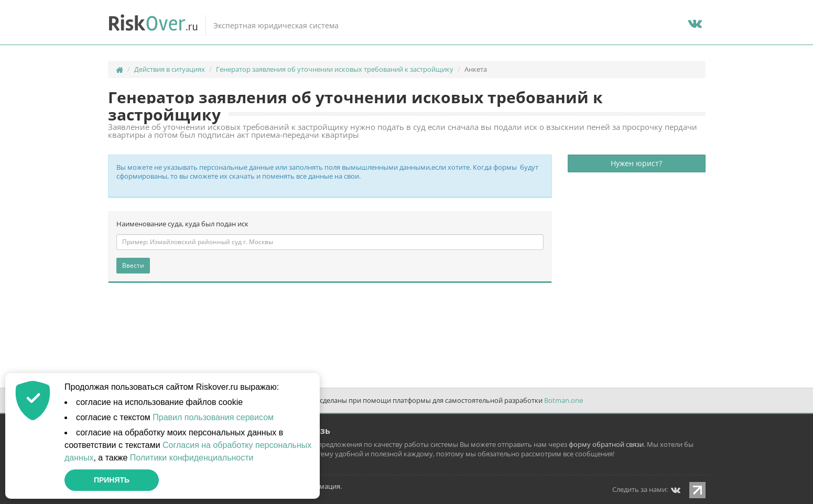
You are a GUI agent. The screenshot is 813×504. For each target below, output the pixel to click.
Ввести (133, 265)
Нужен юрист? (636, 163)
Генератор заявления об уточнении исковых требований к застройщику (335, 69)
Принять (112, 480)
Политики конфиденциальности (192, 458)
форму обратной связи (606, 444)
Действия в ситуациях (170, 69)
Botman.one (563, 400)
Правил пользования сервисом (213, 417)
